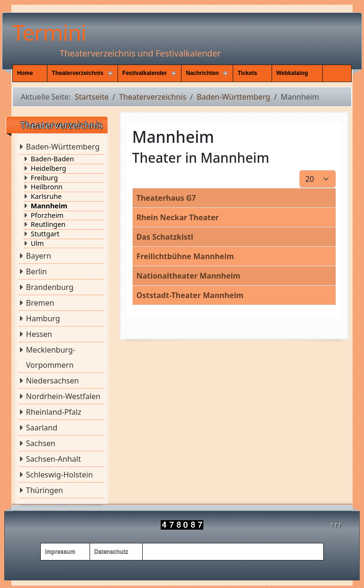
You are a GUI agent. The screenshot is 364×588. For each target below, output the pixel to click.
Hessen (39, 334)
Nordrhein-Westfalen (63, 396)
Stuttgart (45, 234)
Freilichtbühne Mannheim (185, 256)
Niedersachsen (53, 381)
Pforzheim (47, 215)
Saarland (42, 428)
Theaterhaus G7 (166, 198)
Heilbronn (47, 187)
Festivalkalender (145, 73)
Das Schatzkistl (165, 237)
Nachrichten (202, 73)
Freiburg (44, 178)
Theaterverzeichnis (77, 73)
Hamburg (43, 318)
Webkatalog (292, 73)
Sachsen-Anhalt (54, 459)
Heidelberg (49, 168)
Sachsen (41, 443)
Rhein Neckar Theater (178, 217)
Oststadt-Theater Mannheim (190, 295)
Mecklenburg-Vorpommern (51, 357)
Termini (49, 32)
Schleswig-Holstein (59, 475)
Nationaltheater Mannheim (188, 276)
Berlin (36, 271)
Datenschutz (111, 551)
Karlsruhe (46, 196)
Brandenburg (50, 287)
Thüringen (45, 490)
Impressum (60, 551)
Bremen (40, 303)
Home (25, 73)
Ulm (37, 243)
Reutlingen (48, 224)
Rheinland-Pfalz (54, 412)
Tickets (247, 73)
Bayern (39, 256)
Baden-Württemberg (63, 147)
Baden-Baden (52, 159)
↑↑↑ (336, 524)
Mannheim (49, 206)
